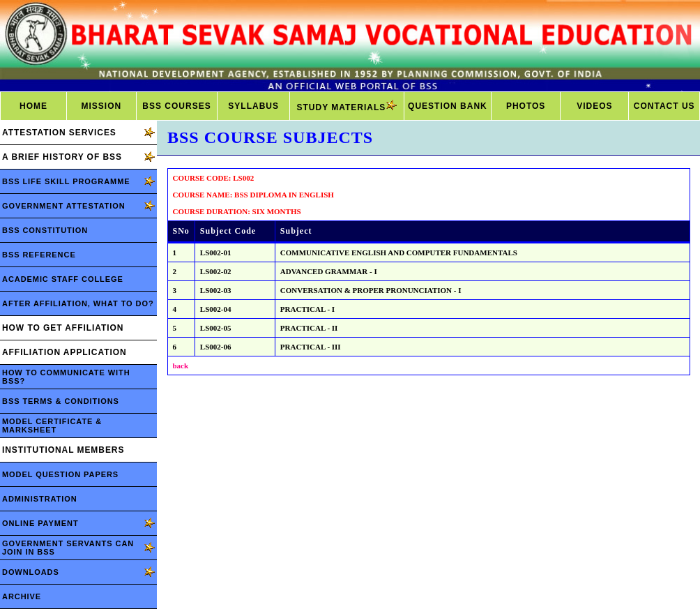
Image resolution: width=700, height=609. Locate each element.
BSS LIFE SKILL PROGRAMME (66, 181)
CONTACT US (664, 106)
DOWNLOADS (31, 572)
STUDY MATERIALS (347, 106)
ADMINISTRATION (40, 499)
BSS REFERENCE (39, 255)
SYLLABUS (253, 106)
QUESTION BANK (448, 106)
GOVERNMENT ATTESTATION (64, 206)
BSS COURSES (176, 106)
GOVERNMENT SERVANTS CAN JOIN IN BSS (68, 548)
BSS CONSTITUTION (45, 230)
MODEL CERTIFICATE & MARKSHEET (52, 426)
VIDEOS (594, 106)
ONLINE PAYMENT (40, 523)
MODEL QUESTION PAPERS (60, 474)
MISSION (101, 106)
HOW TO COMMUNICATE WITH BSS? (66, 377)
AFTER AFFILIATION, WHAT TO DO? (78, 303)
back (181, 366)
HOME (33, 106)
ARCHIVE (22, 596)
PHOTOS (526, 106)
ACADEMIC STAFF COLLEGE (63, 279)
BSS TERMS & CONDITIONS (61, 401)
